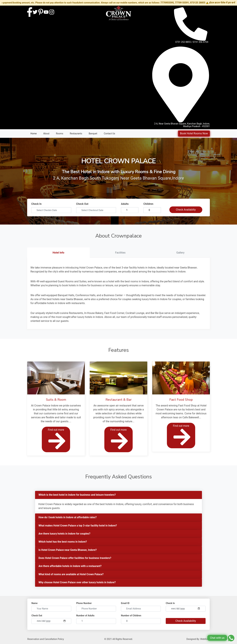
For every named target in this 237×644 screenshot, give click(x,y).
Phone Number (84, 604)
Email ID (125, 604)
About (46, 134)
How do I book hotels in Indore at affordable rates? (68, 518)
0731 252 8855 (183, 42)
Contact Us (110, 134)
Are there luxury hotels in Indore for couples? (65, 534)
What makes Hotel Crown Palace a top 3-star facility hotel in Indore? (79, 526)
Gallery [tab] (180, 253)
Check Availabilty (186, 210)
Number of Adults (85, 617)
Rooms (60, 134)
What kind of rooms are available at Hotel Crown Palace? (72, 575)
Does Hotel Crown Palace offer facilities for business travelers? (76, 559)
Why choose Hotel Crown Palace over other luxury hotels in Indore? (78, 584)
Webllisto (205, 640)
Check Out (82, 204)
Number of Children (131, 617)
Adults (125, 204)
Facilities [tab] (120, 253)
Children (148, 204)
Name (34, 604)
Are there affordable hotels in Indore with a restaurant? (71, 567)
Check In (36, 204)
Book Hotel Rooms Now (194, 133)
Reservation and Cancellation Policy (46, 640)
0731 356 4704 (201, 42)
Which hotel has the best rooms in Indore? (63, 542)
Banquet (93, 134)
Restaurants (76, 134)
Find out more (57, 439)
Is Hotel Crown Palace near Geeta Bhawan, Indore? (68, 551)
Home (34, 134)
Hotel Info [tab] (58, 253)
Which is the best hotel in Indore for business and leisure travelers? (78, 495)
